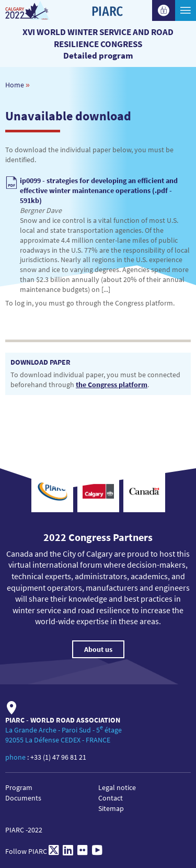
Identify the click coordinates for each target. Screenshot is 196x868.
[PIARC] (107, 29)
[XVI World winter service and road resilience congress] (38, 10)
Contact (111, 798)
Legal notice (117, 787)
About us (98, 649)
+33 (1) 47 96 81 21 (58, 757)
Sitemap (111, 808)
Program (19, 787)
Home (15, 85)
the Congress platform (112, 385)
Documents (23, 798)
